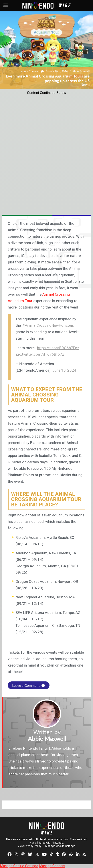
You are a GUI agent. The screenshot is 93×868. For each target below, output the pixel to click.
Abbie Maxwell (81, 71)
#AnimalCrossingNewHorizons (48, 325)
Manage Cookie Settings (60, 846)
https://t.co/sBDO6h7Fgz (58, 348)
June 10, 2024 (64, 370)
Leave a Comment (32, 71)
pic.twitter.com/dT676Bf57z (40, 354)
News (85, 85)
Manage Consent (52, 866)
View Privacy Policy (30, 846)
